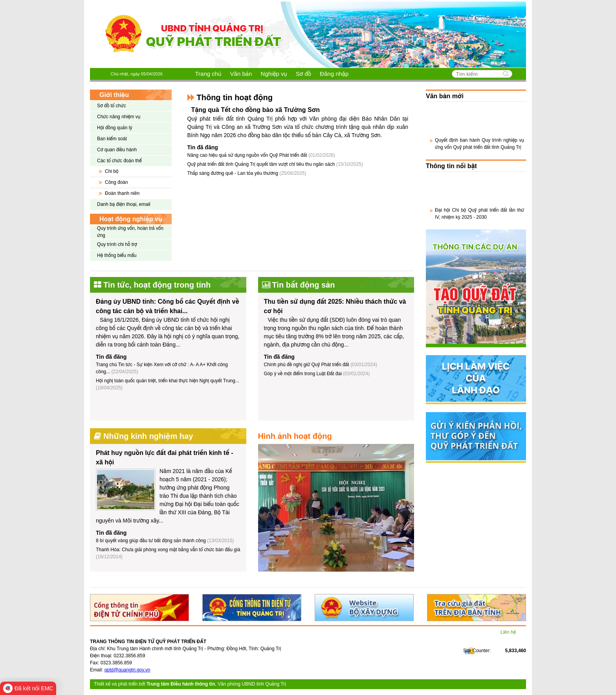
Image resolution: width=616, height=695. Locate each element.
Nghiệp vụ (274, 74)
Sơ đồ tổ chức (112, 106)
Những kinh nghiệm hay (148, 436)
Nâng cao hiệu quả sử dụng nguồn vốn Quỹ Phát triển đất (261, 155)
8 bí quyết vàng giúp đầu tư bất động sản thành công (151, 541)
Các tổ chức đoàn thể (119, 161)
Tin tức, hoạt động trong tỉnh (157, 285)
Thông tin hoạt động (235, 97)
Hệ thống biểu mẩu (117, 255)
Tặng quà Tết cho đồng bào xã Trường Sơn (256, 110)
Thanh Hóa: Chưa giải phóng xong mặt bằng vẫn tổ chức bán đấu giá (168, 550)
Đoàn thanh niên (122, 193)
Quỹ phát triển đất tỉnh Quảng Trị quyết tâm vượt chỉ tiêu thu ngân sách (275, 164)
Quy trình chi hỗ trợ (117, 244)
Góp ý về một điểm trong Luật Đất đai (303, 374)
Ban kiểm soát (112, 139)
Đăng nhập (334, 74)
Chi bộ (112, 171)
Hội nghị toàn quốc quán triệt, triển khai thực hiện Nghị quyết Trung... (168, 381)
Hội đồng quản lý (115, 128)
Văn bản (241, 74)
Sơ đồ (303, 74)
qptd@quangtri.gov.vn (127, 670)
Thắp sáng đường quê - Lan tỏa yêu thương (247, 173)
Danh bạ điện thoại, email (124, 204)
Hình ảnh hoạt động (295, 436)
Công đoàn (116, 182)
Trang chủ (208, 74)
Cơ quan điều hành (117, 150)
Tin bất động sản (304, 285)
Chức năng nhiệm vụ (119, 117)
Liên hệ (508, 632)
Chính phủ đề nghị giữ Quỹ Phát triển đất (307, 365)
